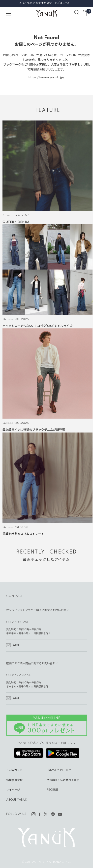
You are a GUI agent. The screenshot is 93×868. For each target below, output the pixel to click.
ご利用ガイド (14, 770)
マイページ (13, 790)
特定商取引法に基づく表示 (63, 780)
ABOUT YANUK (17, 800)
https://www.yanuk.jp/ (46, 77)
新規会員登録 (14, 780)
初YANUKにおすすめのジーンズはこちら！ (46, 3)
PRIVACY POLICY (59, 770)
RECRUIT (52, 790)
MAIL (17, 645)
